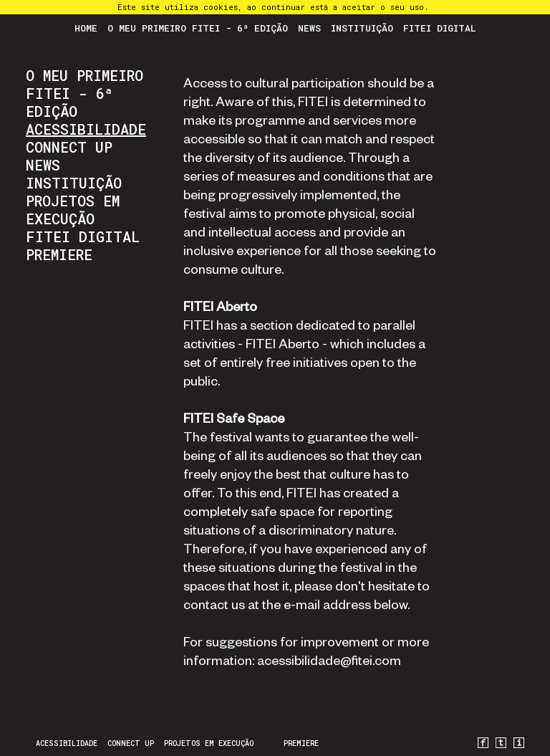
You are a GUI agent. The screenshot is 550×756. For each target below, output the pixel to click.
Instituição (362, 28)
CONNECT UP (69, 147)
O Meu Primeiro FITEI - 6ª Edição (198, 28)
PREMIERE (59, 254)
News (309, 28)
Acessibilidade (86, 129)
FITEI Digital (440, 28)
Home (86, 28)
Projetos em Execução (73, 210)
